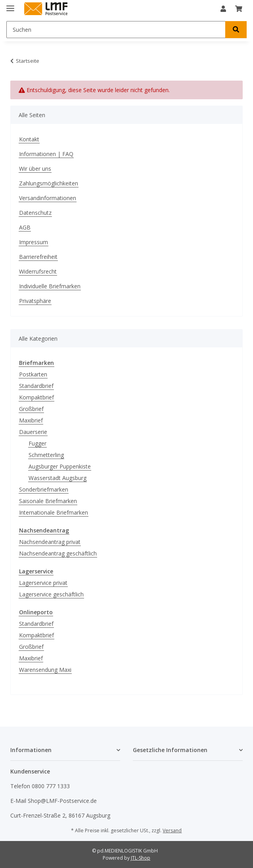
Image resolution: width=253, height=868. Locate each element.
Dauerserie (33, 432)
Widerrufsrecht (38, 271)
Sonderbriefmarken (44, 489)
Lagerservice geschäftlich (51, 594)
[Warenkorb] (239, 9)
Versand (172, 830)
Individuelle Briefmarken (50, 286)
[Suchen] (116, 30)
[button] (223, 9)
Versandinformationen (48, 198)
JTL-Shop (141, 858)
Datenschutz (35, 213)
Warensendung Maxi (45, 670)
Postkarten (33, 374)
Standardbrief (36, 386)
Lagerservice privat (43, 583)
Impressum (34, 242)
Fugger (37, 443)
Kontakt (29, 139)
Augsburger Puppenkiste (60, 466)
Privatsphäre (35, 301)
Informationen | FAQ (46, 154)
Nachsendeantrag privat (50, 542)
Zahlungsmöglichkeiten (49, 183)
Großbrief (31, 409)
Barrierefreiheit (38, 257)
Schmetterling (46, 455)
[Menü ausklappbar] (10, 5)
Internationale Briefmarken (54, 512)
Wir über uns (35, 169)
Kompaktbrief (36, 397)
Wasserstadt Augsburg (57, 478)
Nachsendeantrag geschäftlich (58, 553)
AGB (25, 227)
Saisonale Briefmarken (48, 501)
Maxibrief (31, 420)
